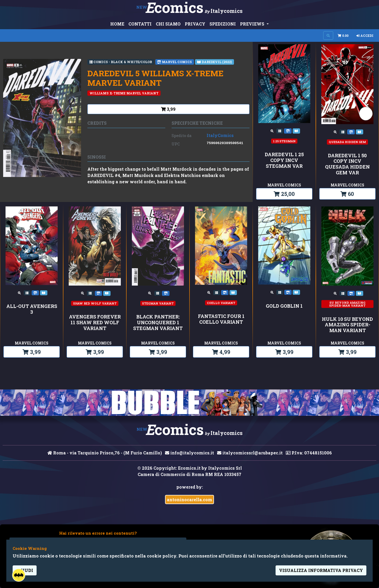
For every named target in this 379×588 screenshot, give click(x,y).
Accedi (365, 36)
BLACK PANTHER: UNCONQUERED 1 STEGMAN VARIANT (158, 323)
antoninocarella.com (189, 500)
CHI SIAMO (168, 24)
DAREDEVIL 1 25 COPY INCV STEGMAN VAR (284, 160)
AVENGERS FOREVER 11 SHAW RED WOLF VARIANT (95, 323)
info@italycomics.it (189, 453)
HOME (117, 24)
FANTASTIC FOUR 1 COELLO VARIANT (221, 319)
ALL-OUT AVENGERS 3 (32, 309)
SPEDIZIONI (223, 24)
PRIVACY (195, 24)
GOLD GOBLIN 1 (284, 306)
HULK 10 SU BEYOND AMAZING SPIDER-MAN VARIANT (347, 325)
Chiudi (25, 570)
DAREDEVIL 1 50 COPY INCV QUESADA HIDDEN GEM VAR (347, 164)
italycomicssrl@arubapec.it (250, 453)
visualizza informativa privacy (321, 570)
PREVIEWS (253, 24)
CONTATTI (140, 24)
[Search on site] (328, 36)
